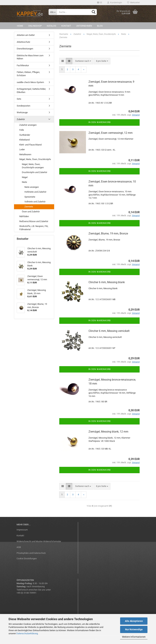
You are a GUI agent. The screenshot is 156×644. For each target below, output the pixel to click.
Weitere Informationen (134, 637)
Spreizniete (30, 197)
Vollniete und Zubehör (35, 202)
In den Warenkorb (99, 122)
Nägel (25, 177)
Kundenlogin (115, 3)
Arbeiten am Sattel (26, 35)
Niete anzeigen (32, 187)
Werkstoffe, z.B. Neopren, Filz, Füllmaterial (34, 228)
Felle (22, 130)
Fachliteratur (23, 65)
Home (20, 26)
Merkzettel (133, 3)
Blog (100, 26)
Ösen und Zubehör (31, 212)
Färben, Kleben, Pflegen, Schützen (28, 74)
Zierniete (29, 207)
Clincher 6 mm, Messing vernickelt (109, 331)
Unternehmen (84, 26)
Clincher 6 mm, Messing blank (107, 282)
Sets (19, 99)
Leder (22, 149)
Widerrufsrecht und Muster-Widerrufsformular (39, 541)
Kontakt (66, 26)
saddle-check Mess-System (30, 82)
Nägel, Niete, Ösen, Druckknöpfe (35, 159)
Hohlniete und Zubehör (35, 192)
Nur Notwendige (134, 629)
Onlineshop (35, 26)
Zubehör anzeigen (28, 125)
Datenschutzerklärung (27, 633)
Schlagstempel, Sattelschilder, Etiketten (31, 91)
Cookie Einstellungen (27, 559)
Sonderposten (23, 106)
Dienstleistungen (25, 49)
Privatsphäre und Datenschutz (31, 553)
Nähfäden (24, 216)
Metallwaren (25, 154)
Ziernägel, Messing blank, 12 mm (108, 432)
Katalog (52, 26)
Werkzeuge (22, 112)
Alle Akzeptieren (134, 621)
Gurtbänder (25, 135)
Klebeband (24, 140)
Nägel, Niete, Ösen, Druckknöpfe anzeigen (33, 166)
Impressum (22, 530)
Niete (24, 182)
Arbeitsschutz (23, 42)
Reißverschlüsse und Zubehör (34, 221)
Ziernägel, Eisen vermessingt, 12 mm (111, 133)
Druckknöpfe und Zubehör (35, 172)
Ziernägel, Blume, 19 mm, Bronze (108, 234)
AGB (19, 547)
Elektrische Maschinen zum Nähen (30, 57)
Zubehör (21, 119)
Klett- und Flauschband (30, 145)
